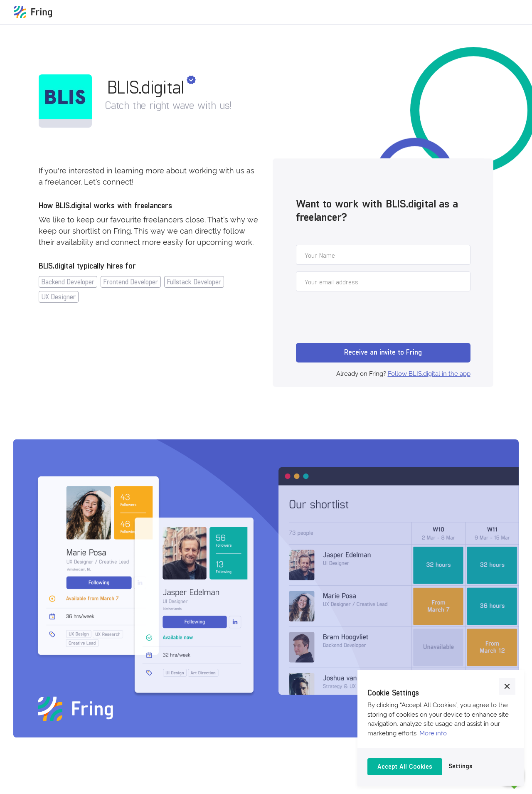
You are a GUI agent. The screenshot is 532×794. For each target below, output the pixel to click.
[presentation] (359, 318)
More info (433, 733)
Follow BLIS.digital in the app (429, 374)
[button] (507, 686)
